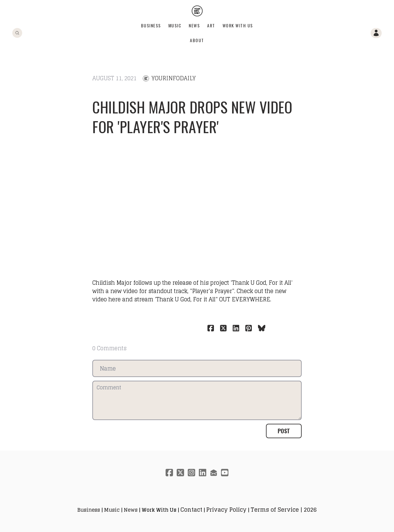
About (197, 40)
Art (211, 25)
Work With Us (238, 25)
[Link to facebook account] (169, 472)
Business (151, 25)
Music (175, 25)
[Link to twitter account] (180, 472)
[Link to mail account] (214, 472)
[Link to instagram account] (191, 472)
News (194, 25)
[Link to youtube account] (225, 472)
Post (284, 431)
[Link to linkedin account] (203, 472)
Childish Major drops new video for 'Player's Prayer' (192, 117)
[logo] (197, 11)
